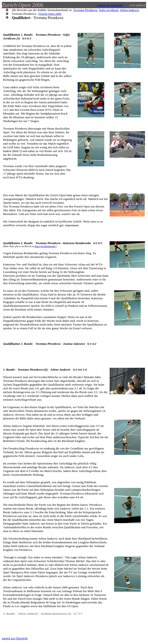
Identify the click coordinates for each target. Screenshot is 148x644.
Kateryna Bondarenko (45, 246)
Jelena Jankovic (130, 10)
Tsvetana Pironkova (85, 10)
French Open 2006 (50, 14)
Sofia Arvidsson (109, 10)
